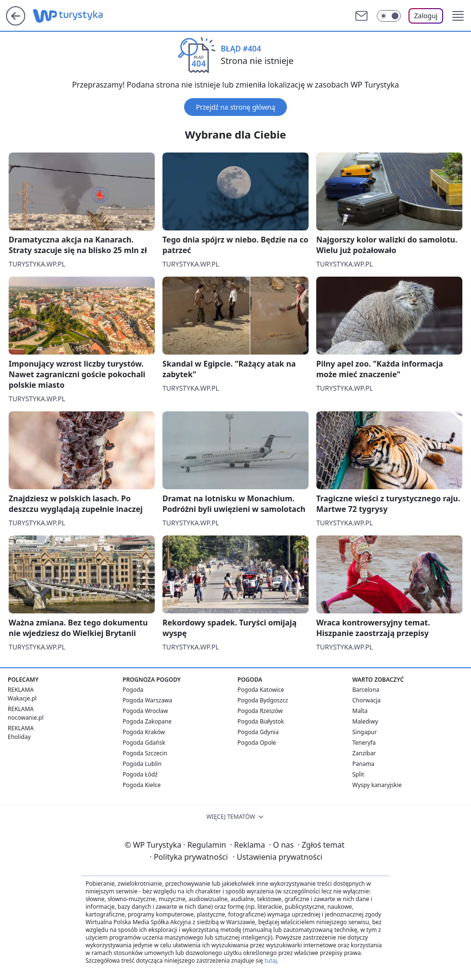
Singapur (365, 732)
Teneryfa (364, 743)
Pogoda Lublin (142, 764)
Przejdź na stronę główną (235, 107)
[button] (458, 16)
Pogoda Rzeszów (260, 711)
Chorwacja (366, 700)
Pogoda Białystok (261, 721)
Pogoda (133, 690)
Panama (363, 764)
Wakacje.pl (22, 698)
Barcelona (366, 690)
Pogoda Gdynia (258, 732)
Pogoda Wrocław (145, 711)
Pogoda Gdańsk (144, 743)
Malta (360, 711)
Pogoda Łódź (140, 774)
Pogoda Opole (257, 743)
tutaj (271, 961)
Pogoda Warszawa (147, 700)
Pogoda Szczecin (145, 753)
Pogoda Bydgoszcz (263, 700)
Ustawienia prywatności (277, 857)
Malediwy (365, 721)
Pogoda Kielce (142, 785)
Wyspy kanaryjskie (377, 785)
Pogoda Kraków (144, 732)
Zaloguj (426, 16)
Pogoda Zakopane (147, 721)
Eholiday (19, 737)
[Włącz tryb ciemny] (389, 16)
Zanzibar (364, 753)
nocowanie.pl (26, 718)
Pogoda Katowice (261, 690)
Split (358, 774)
